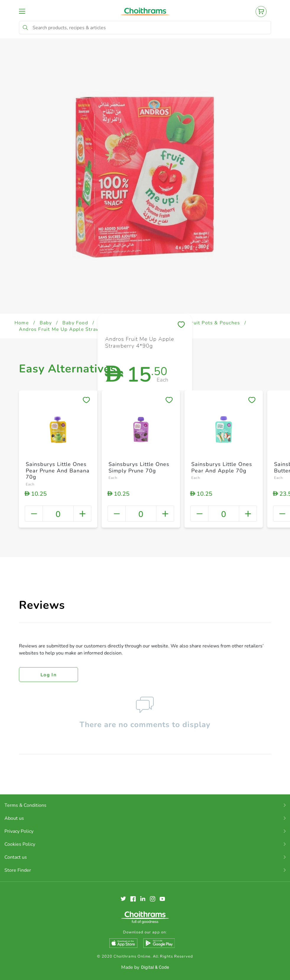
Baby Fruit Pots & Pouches (207, 323)
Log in (48, 675)
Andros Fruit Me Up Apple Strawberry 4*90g (74, 329)
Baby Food (75, 323)
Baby (46, 323)
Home (22, 323)
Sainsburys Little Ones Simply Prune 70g (139, 467)
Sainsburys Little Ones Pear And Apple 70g (222, 467)
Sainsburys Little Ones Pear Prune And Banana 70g (58, 471)
